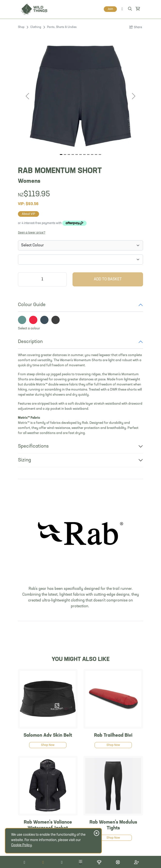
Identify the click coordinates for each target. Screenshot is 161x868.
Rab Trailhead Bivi (113, 735)
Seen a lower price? (32, 233)
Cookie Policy (21, 845)
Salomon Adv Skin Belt (48, 735)
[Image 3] (73, 154)
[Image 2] (69, 154)
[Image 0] (61, 154)
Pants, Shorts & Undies (62, 27)
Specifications (33, 446)
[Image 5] (80, 154)
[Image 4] (77, 154)
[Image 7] (88, 154)
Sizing (24, 460)
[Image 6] (84, 154)
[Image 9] (96, 154)
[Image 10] (100, 154)
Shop (21, 27)
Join (110, 9)
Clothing (36, 27)
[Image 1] (65, 154)
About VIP (28, 214)
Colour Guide (32, 305)
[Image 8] (92, 154)
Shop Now (48, 745)
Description (30, 342)
